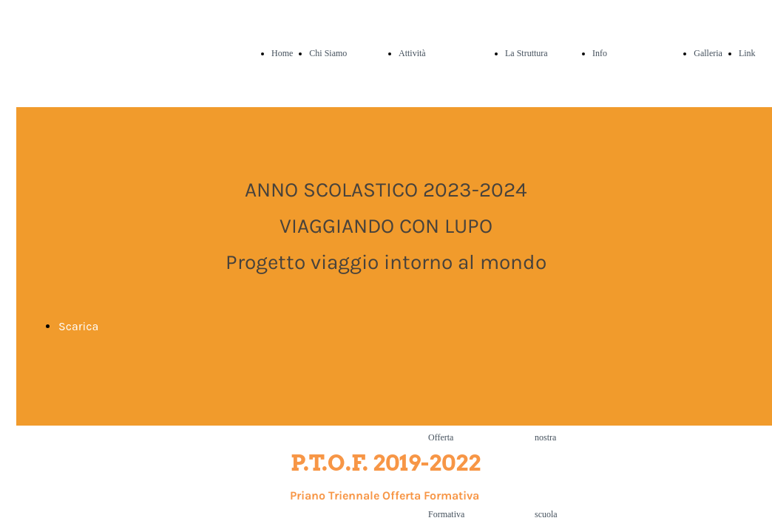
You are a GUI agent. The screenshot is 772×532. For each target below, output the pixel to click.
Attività (412, 53)
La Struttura (526, 53)
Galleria (708, 53)
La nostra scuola (546, 437)
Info (600, 53)
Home (282, 53)
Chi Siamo (328, 53)
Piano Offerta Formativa (446, 437)
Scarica (78, 326)
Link (747, 53)
